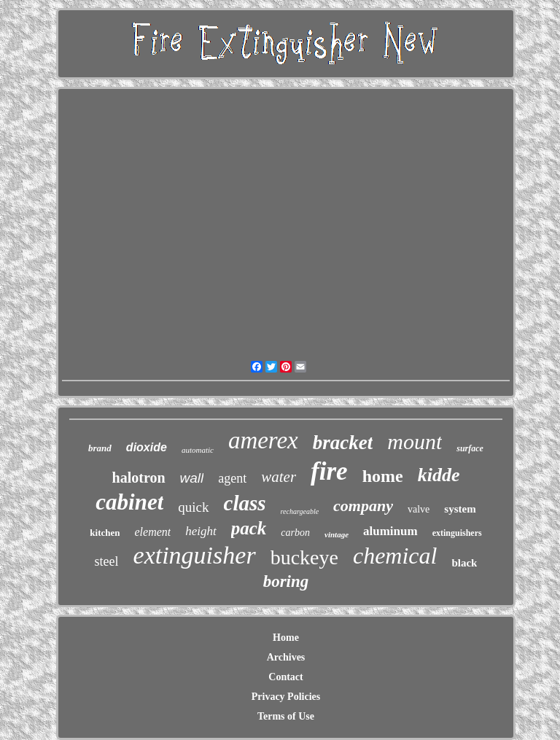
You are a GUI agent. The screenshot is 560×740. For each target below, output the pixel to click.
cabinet (129, 502)
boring (286, 581)
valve (419, 509)
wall (192, 478)
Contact (285, 677)
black (464, 563)
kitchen (105, 533)
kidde (439, 475)
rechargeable (300, 511)
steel (107, 561)
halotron (139, 478)
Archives (286, 657)
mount (415, 441)
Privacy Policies (286, 697)
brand (100, 448)
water (279, 477)
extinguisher (195, 555)
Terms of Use (286, 716)
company (363, 506)
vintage (337, 534)
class (245, 503)
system (460, 509)
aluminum (390, 531)
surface (470, 448)
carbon (295, 533)
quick (193, 507)
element (152, 532)
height (201, 531)
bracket (343, 443)
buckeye (304, 557)
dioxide (147, 447)
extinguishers (457, 533)
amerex (263, 440)
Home (286, 638)
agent (232, 478)
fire (329, 471)
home (383, 476)
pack (249, 528)
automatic (198, 450)
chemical (395, 556)
